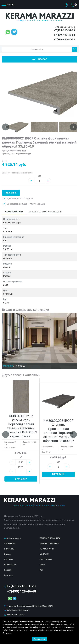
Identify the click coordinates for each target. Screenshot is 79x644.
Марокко (8, 366)
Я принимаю (39, 639)
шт (39, 176)
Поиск (74, 49)
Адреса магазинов (65, 27)
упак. (21, 466)
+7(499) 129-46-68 (64, 35)
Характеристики (14, 212)
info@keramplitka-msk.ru (18, 610)
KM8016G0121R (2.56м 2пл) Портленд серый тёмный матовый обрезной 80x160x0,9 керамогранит (21, 426)
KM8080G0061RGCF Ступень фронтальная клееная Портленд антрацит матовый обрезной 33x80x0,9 (58, 431)
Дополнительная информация (45, 212)
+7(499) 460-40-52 (64, 39)
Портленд (20, 366)
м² (21, 457)
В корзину (11, 193)
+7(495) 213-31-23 (64, 30)
